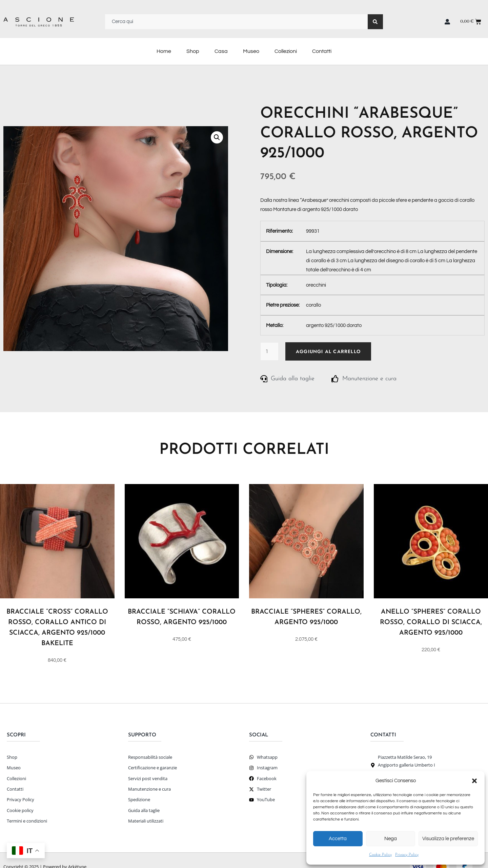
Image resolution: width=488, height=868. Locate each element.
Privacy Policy (407, 855)
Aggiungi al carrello (328, 351)
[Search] (375, 22)
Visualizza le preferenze (448, 839)
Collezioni (286, 51)
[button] (474, 781)
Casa (221, 51)
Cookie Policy (380, 855)
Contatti (322, 51)
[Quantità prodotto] (269, 351)
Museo (251, 51)
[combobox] (236, 22)
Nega (391, 839)
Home (164, 51)
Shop (193, 51)
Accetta (338, 839)
